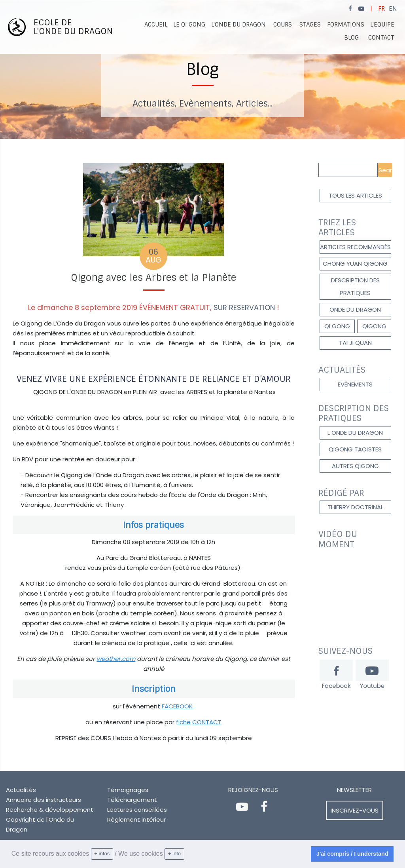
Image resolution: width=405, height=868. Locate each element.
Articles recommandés (355, 247)
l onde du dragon (355, 433)
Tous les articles (355, 195)
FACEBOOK (177, 706)
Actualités (21, 790)
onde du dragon (355, 309)
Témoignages (128, 790)
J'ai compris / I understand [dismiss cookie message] (352, 854)
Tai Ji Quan (355, 343)
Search (385, 170)
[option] (202, 70)
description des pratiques (355, 286)
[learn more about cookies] (187, 854)
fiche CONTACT (199, 722)
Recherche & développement (50, 810)
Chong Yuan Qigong (355, 264)
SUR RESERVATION (244, 307)
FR (381, 9)
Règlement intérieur (136, 819)
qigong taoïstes (355, 449)
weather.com (116, 659)
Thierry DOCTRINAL (355, 507)
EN (393, 9)
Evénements (355, 384)
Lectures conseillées (137, 810)
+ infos (102, 854)
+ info (174, 854)
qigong (374, 326)
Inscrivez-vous (355, 810)
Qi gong (337, 326)
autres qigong (355, 466)
